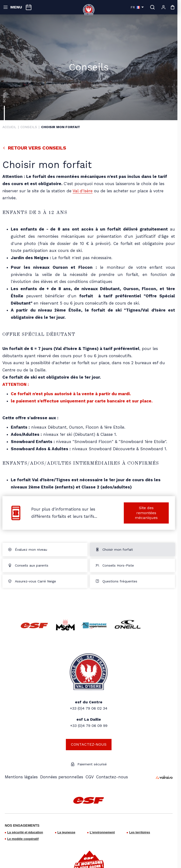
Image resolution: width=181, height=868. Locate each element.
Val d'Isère (83, 191)
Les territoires (140, 832)
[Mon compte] (163, 7)
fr (137, 7)
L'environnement (102, 832)
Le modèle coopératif (23, 839)
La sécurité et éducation (25, 832)
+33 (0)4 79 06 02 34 (89, 708)
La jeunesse (66, 832)
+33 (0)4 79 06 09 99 (89, 726)
